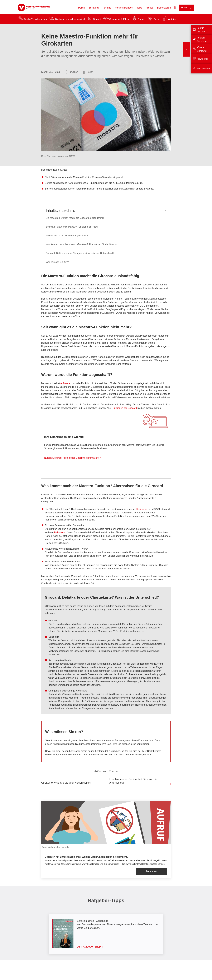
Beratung (94, 8)
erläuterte (66, 383)
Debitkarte (141, 509)
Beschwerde (164, 8)
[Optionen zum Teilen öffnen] (88, 72)
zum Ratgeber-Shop (89, 947)
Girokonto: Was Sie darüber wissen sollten (66, 783)
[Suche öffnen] (175, 7)
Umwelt (97, 19)
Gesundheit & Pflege (119, 19)
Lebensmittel (79, 19)
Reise (156, 19)
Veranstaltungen (124, 8)
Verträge (172, 19)
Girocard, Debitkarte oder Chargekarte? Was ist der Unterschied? (80, 253)
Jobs (139, 8)
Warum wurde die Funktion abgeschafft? (67, 236)
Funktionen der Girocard (124, 408)
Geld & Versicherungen (35, 19)
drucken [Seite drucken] (74, 72)
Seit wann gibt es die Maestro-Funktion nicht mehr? (73, 227)
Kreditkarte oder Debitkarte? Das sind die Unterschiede (133, 781)
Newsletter (203, 59)
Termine (107, 8)
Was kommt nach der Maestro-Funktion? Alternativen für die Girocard (82, 244)
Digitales (59, 19)
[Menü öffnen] (187, 8)
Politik (81, 8)
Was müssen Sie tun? (57, 262)
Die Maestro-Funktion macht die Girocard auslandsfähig (75, 218)
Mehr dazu (152, 871)
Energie (141, 19)
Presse (150, 8)
